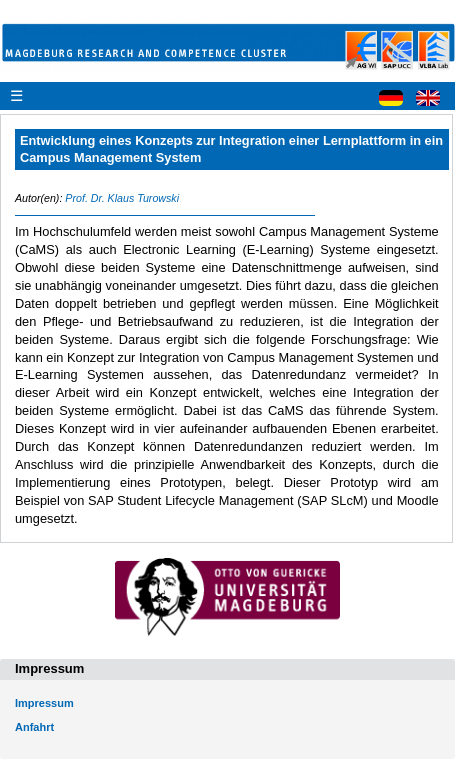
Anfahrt (34, 727)
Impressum (44, 703)
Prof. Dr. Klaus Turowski (122, 198)
